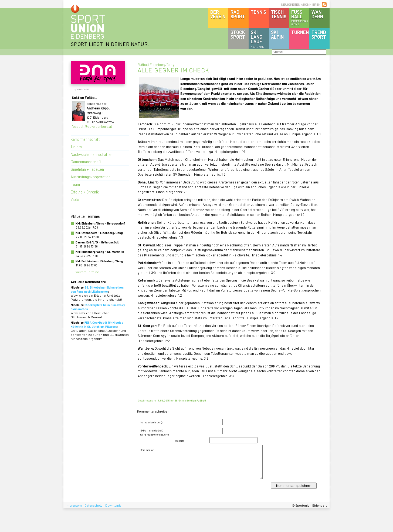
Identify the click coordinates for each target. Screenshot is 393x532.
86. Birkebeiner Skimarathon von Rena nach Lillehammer (97, 289)
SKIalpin (277, 34)
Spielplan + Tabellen (87, 169)
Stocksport (238, 34)
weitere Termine (87, 272)
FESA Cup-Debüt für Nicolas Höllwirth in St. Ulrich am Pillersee (97, 324)
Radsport (238, 14)
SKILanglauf (258, 39)
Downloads (113, 505)
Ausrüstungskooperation (91, 177)
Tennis (258, 12)
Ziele (75, 199)
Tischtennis (279, 14)
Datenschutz (94, 505)
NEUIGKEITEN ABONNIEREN (301, 4)
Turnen (300, 32)
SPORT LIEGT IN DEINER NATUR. (110, 44)
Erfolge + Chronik (85, 192)
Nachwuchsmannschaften (92, 154)
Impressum (74, 505)
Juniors (76, 147)
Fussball (300, 18)
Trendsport (319, 34)
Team (75, 184)
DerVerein (218, 14)
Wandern (317, 14)
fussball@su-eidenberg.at (92, 126)
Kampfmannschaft (85, 139)
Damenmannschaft (86, 162)
